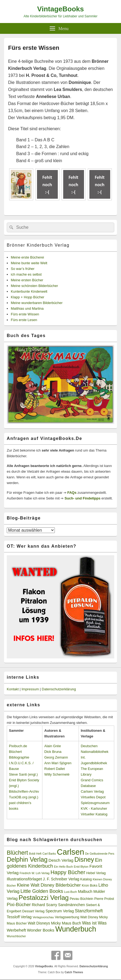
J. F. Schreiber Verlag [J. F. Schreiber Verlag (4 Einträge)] (61, 879)
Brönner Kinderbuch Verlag (38, 245)
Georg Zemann (56, 757)
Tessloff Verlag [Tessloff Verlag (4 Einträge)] (19, 917)
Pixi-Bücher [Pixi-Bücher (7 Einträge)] (19, 904)
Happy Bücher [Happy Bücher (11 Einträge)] (68, 872)
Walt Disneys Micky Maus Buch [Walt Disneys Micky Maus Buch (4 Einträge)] (54, 923)
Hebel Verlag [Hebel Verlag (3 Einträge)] (96, 873)
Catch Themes (74, 972)
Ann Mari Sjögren (58, 763)
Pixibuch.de (18, 746)
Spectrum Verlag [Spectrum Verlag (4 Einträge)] (60, 911)
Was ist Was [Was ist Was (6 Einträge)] (94, 923)
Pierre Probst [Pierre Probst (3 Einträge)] (104, 899)
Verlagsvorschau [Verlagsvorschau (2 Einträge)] (43, 917)
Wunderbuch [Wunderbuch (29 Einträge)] (76, 929)
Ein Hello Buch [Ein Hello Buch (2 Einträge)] (63, 867)
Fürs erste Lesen (24, 320)
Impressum (30, 689)
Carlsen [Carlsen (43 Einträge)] (70, 852)
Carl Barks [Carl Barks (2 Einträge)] (49, 854)
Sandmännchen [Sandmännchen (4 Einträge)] (71, 905)
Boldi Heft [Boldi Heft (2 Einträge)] (35, 854)
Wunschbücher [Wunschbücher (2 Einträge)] (16, 936)
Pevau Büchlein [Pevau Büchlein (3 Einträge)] (81, 899)
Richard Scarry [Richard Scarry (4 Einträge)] (45, 905)
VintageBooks (61, 9)
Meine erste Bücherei (27, 257)
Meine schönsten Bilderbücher (34, 286)
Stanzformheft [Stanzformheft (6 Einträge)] (89, 911)
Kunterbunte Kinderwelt (29, 291)
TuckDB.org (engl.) (24, 797)
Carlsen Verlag (92, 791)
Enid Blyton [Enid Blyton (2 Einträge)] (81, 867)
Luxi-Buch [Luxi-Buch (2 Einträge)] (70, 892)
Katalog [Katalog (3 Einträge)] (86, 879)
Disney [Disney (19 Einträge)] (84, 859)
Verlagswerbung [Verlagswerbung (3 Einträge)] (67, 917)
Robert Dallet (55, 769)
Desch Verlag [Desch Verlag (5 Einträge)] (61, 860)
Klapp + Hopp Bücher (28, 297)
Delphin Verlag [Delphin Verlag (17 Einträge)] (27, 860)
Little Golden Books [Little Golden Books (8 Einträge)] (42, 891)
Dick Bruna (53, 752)
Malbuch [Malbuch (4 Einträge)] (85, 891)
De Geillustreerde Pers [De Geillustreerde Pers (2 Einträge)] (100, 854)
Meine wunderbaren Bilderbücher (37, 303)
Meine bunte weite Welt (29, 263)
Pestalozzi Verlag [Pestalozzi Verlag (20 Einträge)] (44, 898)
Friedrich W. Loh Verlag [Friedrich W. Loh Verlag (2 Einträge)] (35, 873)
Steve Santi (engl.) (23, 774)
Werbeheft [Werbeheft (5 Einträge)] (16, 930)
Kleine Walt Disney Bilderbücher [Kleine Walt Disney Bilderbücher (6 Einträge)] (49, 885)
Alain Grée (53, 746)
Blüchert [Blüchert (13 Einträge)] (17, 853)
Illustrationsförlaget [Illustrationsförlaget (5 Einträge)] (24, 879)
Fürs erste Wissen (25, 314)
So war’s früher (23, 269)
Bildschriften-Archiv (24, 791)
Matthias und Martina (27, 308)
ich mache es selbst (26, 274)
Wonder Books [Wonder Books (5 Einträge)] (41, 930)
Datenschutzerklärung (59, 689)
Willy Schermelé (57, 774)
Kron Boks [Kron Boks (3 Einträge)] (90, 886)
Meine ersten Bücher (27, 280)
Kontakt (13, 689)
